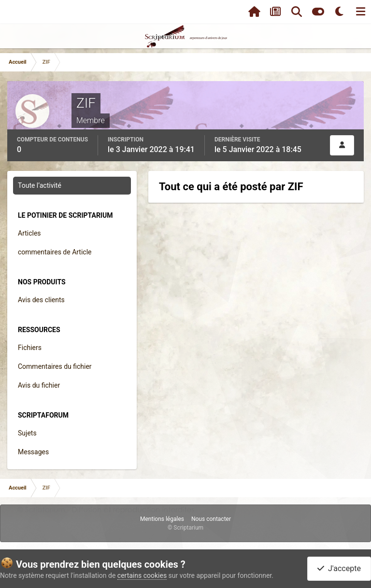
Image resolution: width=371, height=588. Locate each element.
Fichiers (30, 348)
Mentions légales (162, 519)
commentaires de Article (55, 252)
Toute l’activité (40, 185)
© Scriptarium (185, 528)
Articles (29, 233)
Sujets (27, 433)
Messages (33, 452)
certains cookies (142, 575)
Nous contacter (211, 519)
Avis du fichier (39, 385)
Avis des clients (41, 300)
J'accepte (339, 568)
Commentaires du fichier (55, 366)
